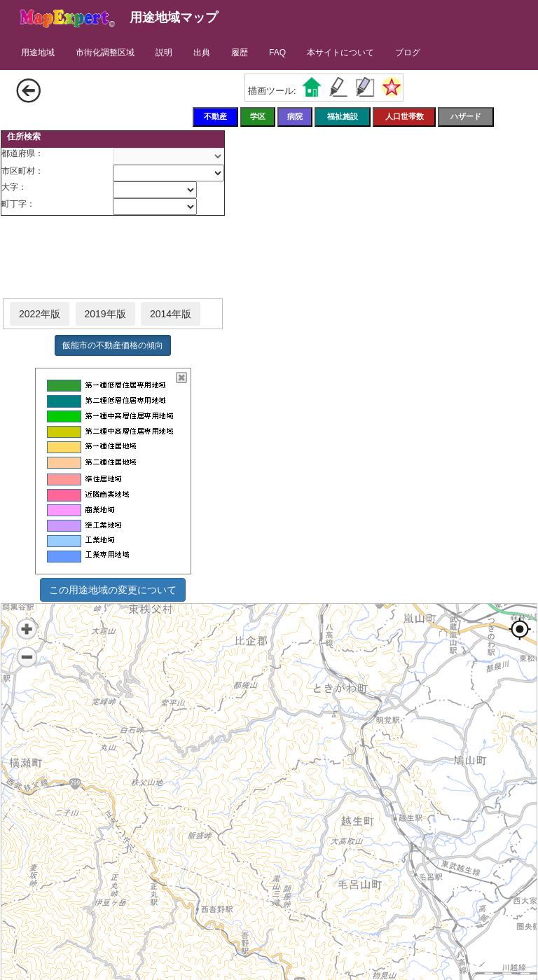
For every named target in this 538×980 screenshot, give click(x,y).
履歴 (240, 53)
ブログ (408, 53)
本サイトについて (340, 53)
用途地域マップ (174, 18)
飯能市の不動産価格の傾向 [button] (113, 345)
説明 (164, 53)
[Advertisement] (113, 258)
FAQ (277, 53)
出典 (202, 53)
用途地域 (38, 53)
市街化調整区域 (105, 53)
